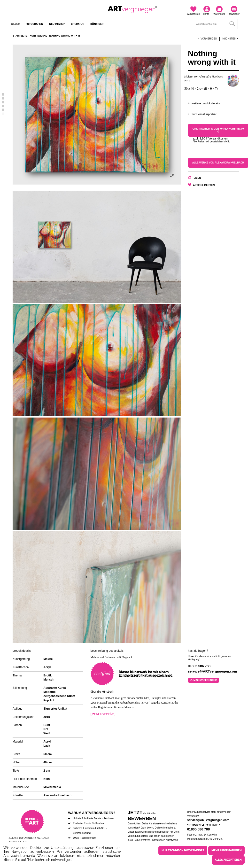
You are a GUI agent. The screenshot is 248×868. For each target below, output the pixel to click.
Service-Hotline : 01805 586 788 (204, 827)
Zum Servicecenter (204, 680)
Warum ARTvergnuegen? (92, 813)
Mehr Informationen (226, 850)
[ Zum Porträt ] (103, 714)
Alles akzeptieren (228, 860)
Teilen (197, 178)
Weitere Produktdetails (206, 103)
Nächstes (231, 39)
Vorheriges (208, 39)
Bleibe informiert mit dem (29, 838)
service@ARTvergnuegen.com (208, 820)
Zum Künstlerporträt (204, 114)
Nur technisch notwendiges (183, 850)
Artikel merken (204, 185)
